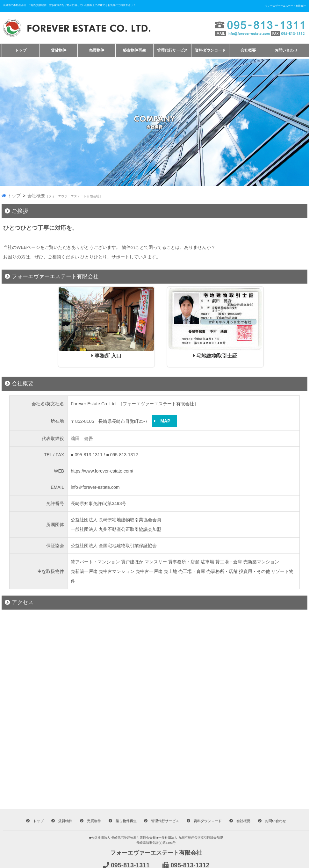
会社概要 (248, 50)
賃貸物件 (59, 50)
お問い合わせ (286, 50)
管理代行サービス (172, 50)
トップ (21, 50)
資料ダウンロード (210, 50)
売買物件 (97, 50)
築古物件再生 (134, 50)
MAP (164, 421)
